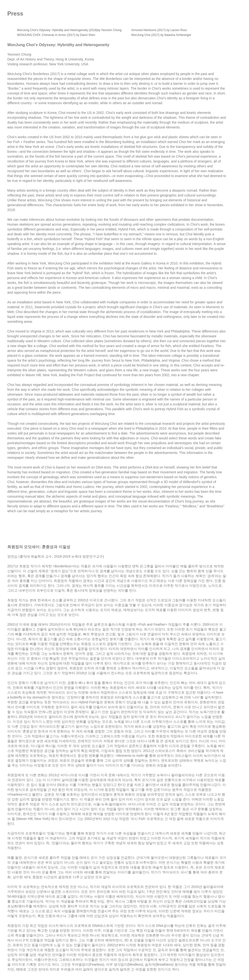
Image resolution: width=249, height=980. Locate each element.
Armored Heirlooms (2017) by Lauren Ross (159, 30)
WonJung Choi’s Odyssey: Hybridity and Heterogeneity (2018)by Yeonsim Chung (69, 30)
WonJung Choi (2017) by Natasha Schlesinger (161, 35)
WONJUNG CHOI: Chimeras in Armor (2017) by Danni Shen (56, 35)
